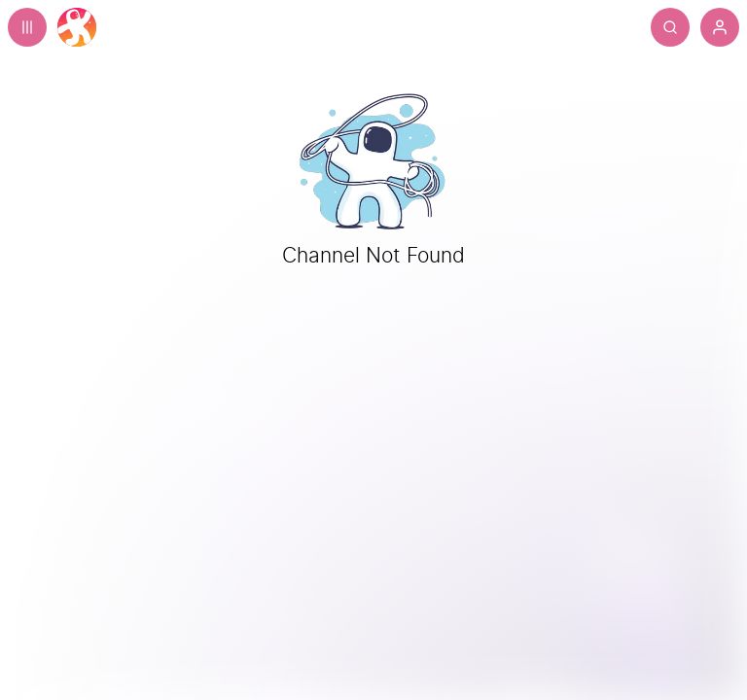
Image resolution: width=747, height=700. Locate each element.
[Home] (77, 27)
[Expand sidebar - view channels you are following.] (27, 27)
